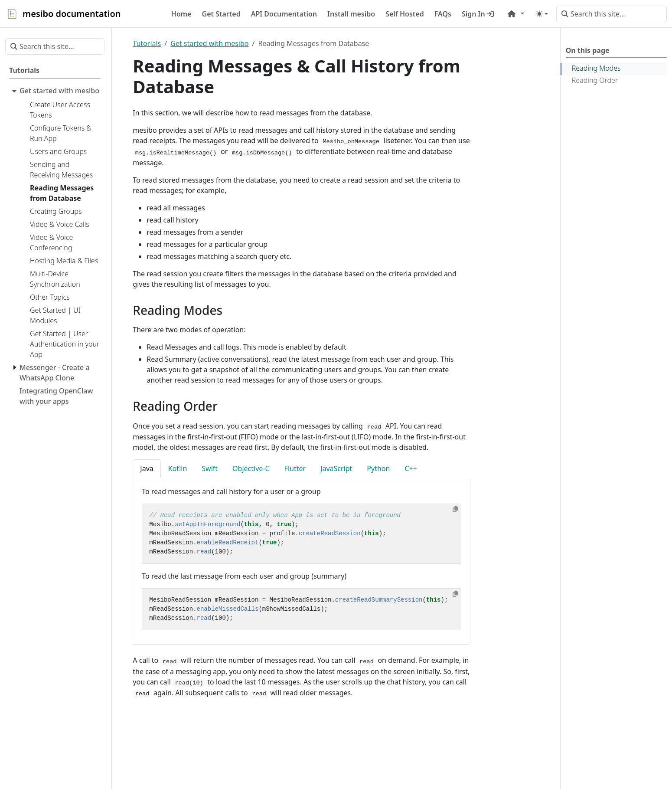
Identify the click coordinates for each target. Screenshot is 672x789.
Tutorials (147, 43)
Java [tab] (147, 468)
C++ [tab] (411, 468)
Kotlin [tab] (178, 468)
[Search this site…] (612, 14)
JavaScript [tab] (336, 468)
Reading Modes (596, 68)
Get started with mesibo (209, 43)
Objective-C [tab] (251, 468)
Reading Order (595, 80)
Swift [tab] (210, 468)
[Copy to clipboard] (455, 509)
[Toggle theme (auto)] (542, 14)
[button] (516, 14)
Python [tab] (378, 468)
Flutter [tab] (295, 468)
